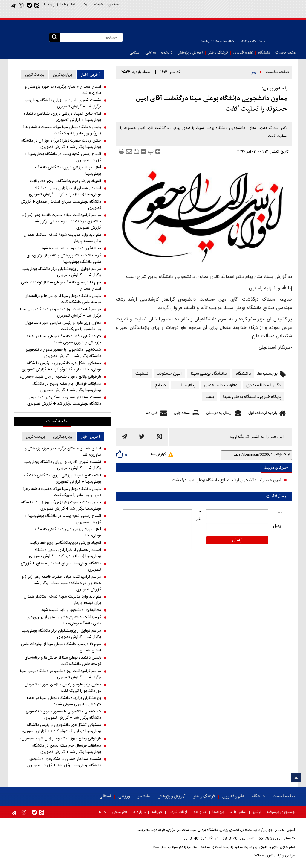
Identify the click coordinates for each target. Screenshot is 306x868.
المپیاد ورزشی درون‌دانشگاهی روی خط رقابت (65, 181)
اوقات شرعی (178, 812)
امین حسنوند (169, 373)
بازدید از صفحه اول (263, 413)
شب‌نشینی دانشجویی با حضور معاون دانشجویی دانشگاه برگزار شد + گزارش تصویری (63, 353)
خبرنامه (152, 413)
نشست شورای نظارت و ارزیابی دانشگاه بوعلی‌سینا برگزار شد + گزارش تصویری (62, 104)
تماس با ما (68, 4)
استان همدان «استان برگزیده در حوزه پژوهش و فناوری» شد (63, 90)
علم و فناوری (243, 53)
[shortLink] (248, 454)
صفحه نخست (286, 53)
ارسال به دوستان (219, 413)
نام (280, 513)
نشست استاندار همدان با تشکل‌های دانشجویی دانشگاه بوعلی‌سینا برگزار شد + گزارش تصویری (64, 401)
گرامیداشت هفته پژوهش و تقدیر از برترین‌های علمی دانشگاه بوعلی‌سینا (64, 259)
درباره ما (139, 812)
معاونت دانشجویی (221, 385)
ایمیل (277, 526)
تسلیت (142, 373)
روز (254, 72)
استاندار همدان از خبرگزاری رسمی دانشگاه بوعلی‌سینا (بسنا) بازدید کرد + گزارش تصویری (65, 191)
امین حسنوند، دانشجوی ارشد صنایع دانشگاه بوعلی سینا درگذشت (227, 480)
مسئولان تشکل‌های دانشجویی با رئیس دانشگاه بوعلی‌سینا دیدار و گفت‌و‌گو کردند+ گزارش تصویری (61, 367)
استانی (135, 53)
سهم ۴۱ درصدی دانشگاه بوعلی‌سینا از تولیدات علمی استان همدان (61, 286)
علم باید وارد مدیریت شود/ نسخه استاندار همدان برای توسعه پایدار (62, 238)
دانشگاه (264, 53)
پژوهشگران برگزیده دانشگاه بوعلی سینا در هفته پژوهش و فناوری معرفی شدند (64, 340)
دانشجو (167, 53)
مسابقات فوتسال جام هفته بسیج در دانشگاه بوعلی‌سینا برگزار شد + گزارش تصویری (67, 387)
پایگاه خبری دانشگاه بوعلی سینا (252, 397)
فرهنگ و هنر (218, 53)
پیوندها (49, 4)
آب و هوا (200, 812)
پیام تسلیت (185, 385)
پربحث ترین (35, 75)
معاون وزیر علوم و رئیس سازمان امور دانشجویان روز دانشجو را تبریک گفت (63, 326)
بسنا (210, 397)
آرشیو (85, 4)
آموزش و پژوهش (190, 53)
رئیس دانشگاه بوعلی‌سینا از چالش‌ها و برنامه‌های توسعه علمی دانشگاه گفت (63, 299)
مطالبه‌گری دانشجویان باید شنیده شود (71, 248)
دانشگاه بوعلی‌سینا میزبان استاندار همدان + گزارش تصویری (61, 205)
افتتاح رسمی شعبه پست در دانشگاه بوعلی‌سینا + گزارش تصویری (63, 157)
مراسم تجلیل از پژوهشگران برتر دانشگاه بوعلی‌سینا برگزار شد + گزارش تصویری (61, 272)
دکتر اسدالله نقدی (264, 385)
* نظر (199, 516)
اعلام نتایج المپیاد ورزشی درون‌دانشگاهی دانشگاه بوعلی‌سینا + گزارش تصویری (62, 117)
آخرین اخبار (90, 75)
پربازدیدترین (63, 75)
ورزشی (150, 53)
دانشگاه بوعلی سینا (209, 373)
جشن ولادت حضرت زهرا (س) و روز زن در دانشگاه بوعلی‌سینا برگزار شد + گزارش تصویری (61, 144)
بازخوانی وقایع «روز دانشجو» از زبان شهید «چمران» (60, 377)
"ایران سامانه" (264, 855)
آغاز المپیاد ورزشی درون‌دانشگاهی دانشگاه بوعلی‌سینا (68, 171)
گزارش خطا (158, 454)
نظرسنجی (119, 812)
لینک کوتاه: (282, 454)
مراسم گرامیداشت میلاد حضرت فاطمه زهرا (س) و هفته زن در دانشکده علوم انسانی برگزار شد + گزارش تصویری (61, 222)
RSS (102, 812)
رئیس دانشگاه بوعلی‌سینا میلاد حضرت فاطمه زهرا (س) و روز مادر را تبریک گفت (62, 130)
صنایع (160, 385)
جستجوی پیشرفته (107, 4)
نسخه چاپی (182, 413)
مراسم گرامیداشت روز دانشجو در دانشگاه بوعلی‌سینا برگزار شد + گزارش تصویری (61, 313)
